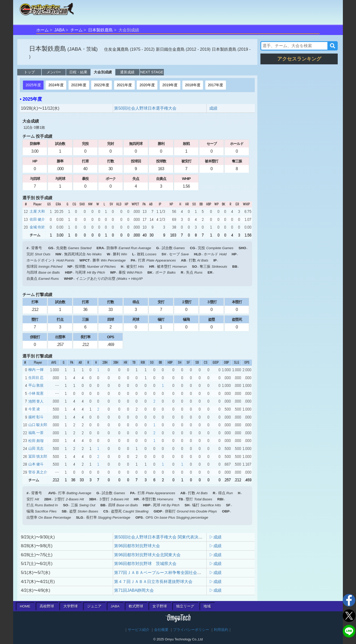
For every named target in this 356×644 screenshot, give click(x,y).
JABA (60, 30)
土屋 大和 (37, 211)
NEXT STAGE (152, 72)
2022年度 (102, 85)
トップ (29, 72)
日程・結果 (78, 72)
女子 (160, 606)
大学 (71, 606)
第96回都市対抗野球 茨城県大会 (145, 564)
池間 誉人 (36, 401)
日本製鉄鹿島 (100, 30)
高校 (47, 606)
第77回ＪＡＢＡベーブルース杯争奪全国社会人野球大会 (166, 573)
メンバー (54, 72)
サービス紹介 (139, 630)
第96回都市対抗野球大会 (137, 546)
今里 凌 (34, 409)
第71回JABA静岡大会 (134, 590)
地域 (207, 606)
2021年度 (124, 85)
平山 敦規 (36, 385)
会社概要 (161, 630)
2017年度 (215, 85)
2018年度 (193, 85)
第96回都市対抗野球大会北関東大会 (147, 555)
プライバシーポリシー (191, 630)
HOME (25, 606)
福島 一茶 (36, 433)
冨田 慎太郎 (38, 456)
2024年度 (56, 85)
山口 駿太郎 (38, 425)
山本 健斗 (36, 464)
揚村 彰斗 (36, 417)
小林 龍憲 (36, 393)
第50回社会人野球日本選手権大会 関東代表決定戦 (160, 537)
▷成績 (215, 537)
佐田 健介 (37, 219)
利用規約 (221, 630)
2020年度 (147, 85)
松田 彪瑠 (36, 441)
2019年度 (170, 85)
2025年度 (33, 85)
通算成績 (127, 72)
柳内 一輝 (36, 370)
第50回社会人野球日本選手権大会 (145, 108)
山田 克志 (36, 448)
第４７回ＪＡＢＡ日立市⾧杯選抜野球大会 (153, 582)
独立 (185, 606)
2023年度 (79, 85)
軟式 (136, 606)
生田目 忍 (36, 378)
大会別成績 (103, 72)
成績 (213, 108)
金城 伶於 (37, 227)
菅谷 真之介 (38, 472)
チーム (77, 30)
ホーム (43, 30)
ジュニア (94, 606)
